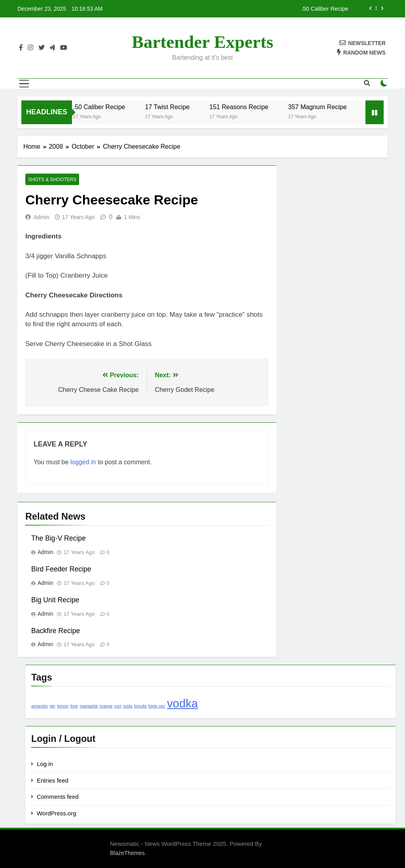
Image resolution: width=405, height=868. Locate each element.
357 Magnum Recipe (322, 107)
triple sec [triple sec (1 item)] (157, 706)
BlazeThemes (127, 853)
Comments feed (58, 797)
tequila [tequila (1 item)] (140, 706)
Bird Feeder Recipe (61, 569)
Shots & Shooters (52, 180)
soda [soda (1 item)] (128, 706)
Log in (45, 764)
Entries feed (53, 780)
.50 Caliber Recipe (325, 9)
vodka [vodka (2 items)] (182, 703)
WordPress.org (56, 813)
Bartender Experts (202, 42)
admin (42, 217)
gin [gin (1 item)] (53, 706)
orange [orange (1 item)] (106, 706)
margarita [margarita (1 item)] (89, 706)
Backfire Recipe (56, 631)
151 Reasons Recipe (243, 107)
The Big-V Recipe (59, 538)
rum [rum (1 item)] (118, 706)
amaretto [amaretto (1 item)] (40, 706)
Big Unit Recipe (55, 600)
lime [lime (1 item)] (74, 706)
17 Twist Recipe (172, 107)
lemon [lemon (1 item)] (63, 706)
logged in (83, 462)
